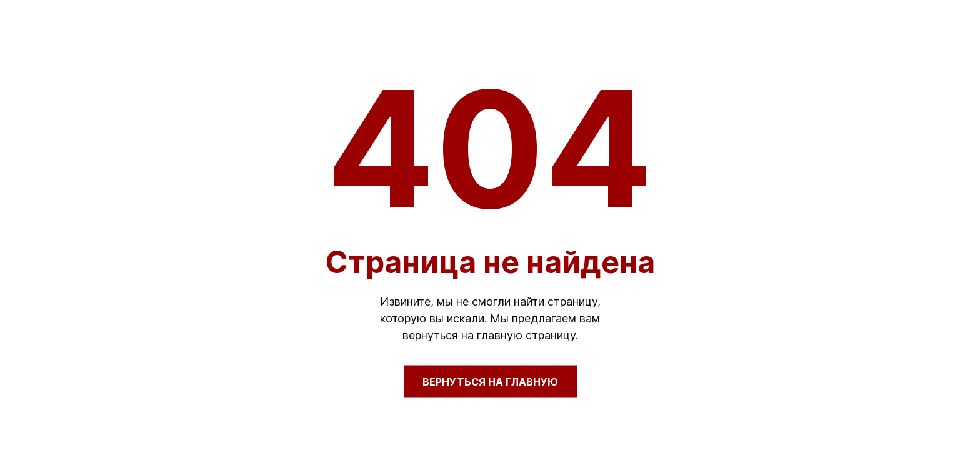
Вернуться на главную (490, 382)
